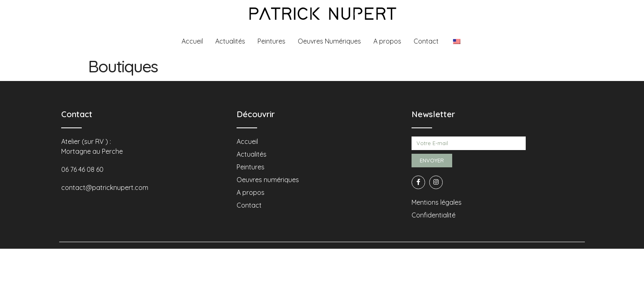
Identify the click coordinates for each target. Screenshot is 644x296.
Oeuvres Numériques (329, 41)
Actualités (230, 41)
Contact (426, 41)
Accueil (192, 41)
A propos (387, 41)
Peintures (271, 41)
